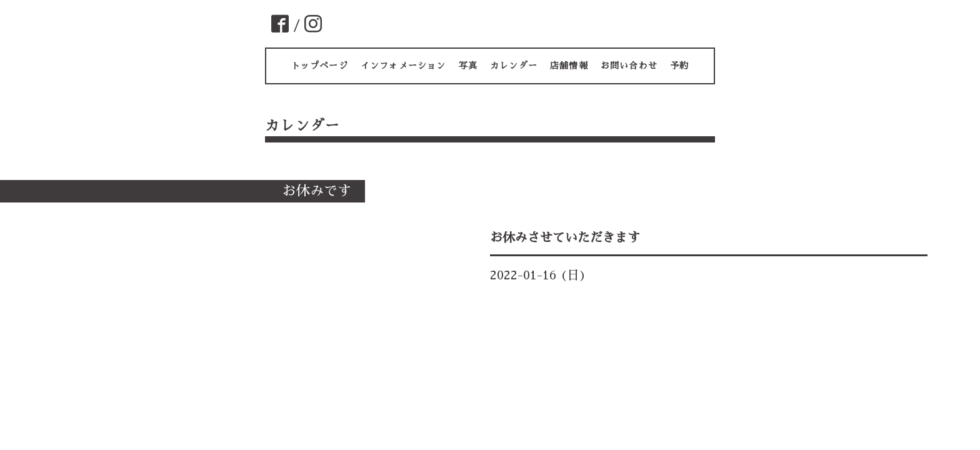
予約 (679, 66)
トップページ (320, 66)
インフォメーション (403, 66)
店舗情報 (569, 66)
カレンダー (514, 66)
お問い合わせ (629, 66)
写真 (468, 66)
